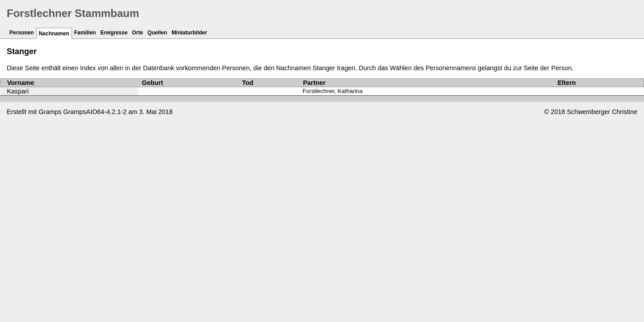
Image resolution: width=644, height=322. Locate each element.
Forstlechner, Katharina (333, 91)
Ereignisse (114, 33)
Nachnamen (54, 34)
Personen (22, 33)
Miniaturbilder (189, 33)
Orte (138, 33)
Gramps (50, 112)
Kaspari (18, 91)
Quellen (157, 33)
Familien (85, 33)
